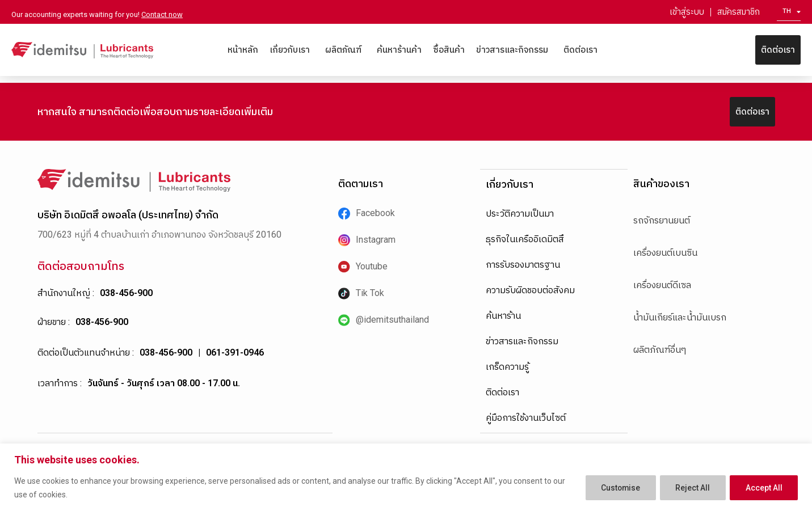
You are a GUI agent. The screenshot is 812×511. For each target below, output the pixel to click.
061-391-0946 (235, 352)
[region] (406, 477)
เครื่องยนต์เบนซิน (665, 253)
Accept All (763, 488)
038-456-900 (126, 293)
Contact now (162, 14)
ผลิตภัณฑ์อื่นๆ (660, 350)
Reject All (690, 488)
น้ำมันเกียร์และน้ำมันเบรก (680, 317)
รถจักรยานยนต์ (662, 220)
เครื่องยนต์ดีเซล (662, 285)
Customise (615, 488)
